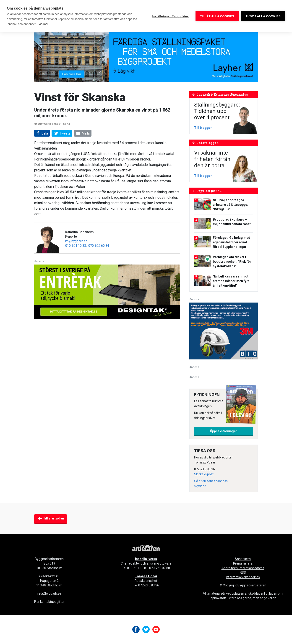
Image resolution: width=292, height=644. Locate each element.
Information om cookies (243, 577)
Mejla (83, 134)
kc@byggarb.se (76, 241)
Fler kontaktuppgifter (49, 602)
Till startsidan (51, 519)
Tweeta (62, 133)
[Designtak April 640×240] (107, 291)
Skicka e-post (204, 474)
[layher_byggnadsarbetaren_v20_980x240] (146, 55)
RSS (243, 573)
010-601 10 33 (76, 246)
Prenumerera (243, 563)
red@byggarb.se (49, 593)
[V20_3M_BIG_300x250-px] (224, 331)
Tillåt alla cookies (217, 16)
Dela (42, 134)
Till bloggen (203, 128)
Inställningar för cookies (170, 16)
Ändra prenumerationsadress (243, 568)
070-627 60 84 (99, 246)
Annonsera (243, 559)
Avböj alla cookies (263, 16)
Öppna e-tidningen (224, 431)
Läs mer (43, 24)
